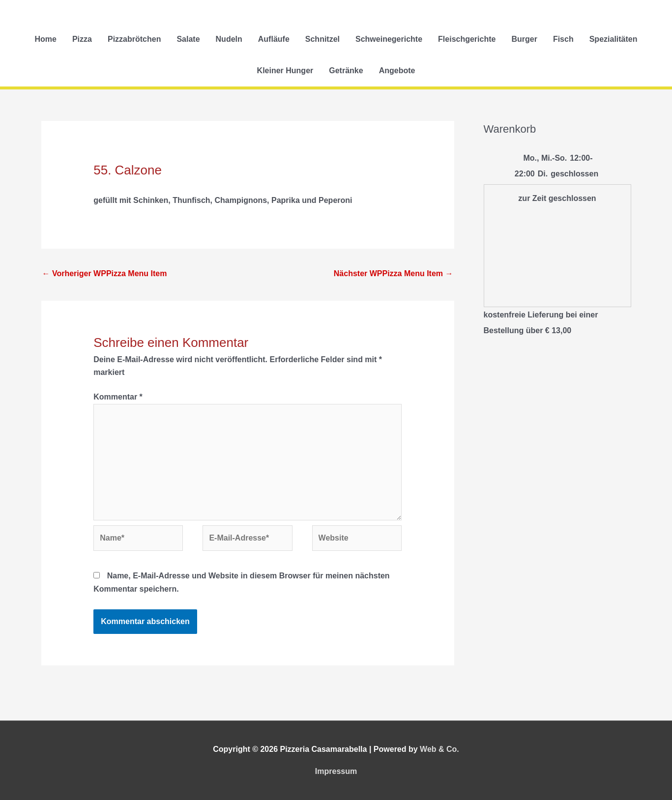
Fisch (563, 39)
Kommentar (118, 397)
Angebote (397, 71)
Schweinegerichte (389, 39)
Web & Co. (439, 749)
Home (45, 39)
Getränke (346, 71)
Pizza (82, 39)
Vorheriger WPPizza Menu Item (105, 273)
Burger (524, 39)
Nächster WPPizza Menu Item (394, 273)
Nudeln (229, 39)
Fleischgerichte (467, 39)
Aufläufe (274, 39)
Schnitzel (322, 39)
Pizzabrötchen (134, 39)
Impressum (336, 771)
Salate (188, 39)
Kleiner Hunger (285, 71)
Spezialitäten (614, 39)
